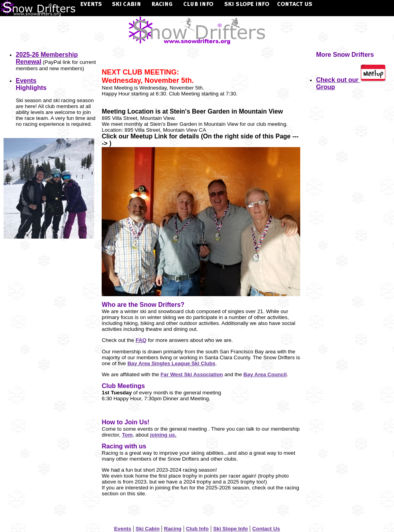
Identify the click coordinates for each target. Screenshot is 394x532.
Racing (173, 529)
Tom (127, 435)
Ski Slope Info (230, 529)
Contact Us (266, 529)
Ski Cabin (148, 529)
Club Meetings (123, 386)
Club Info (197, 529)
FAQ (141, 340)
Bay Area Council (265, 374)
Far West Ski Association (192, 374)
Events (123, 529)
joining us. (163, 435)
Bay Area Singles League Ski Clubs (171, 363)
